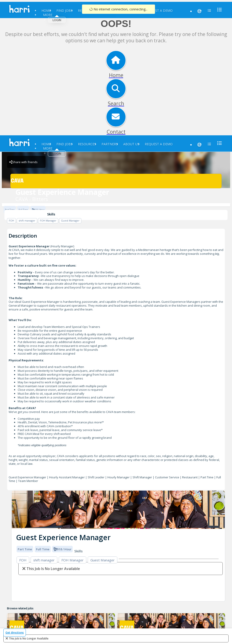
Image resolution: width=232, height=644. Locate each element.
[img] (118, 510)
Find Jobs (64, 11)
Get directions (15, 633)
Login (57, 20)
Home (46, 11)
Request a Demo (159, 11)
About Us (131, 144)
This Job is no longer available (29, 638)
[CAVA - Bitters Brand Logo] (116, 181)
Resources (87, 144)
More (48, 15)
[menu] (218, 10)
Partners (110, 144)
